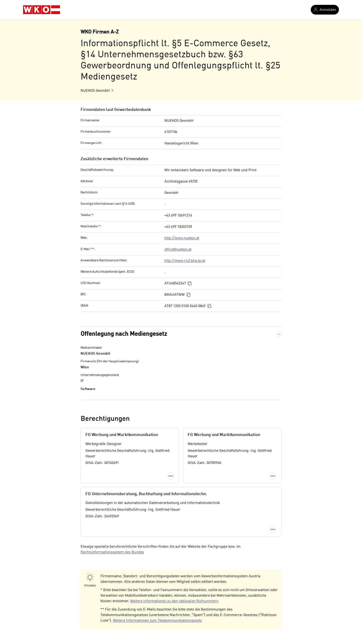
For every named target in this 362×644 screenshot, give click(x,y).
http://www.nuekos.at (182, 238)
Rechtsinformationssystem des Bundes (112, 552)
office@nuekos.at (178, 250)
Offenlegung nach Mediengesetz (124, 334)
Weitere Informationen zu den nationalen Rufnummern (174, 601)
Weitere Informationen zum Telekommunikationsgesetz (157, 621)
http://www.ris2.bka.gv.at (185, 261)
